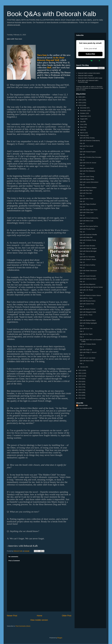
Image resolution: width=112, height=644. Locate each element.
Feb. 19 (82, 207)
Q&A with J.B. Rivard (86, 290)
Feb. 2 (82, 355)
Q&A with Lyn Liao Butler (87, 358)
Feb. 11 (82, 273)
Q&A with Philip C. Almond (88, 352)
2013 (80, 395)
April (82, 130)
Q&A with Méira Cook (86, 221)
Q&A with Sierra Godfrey (87, 265)
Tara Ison (42, 55)
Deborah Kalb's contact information (89, 73)
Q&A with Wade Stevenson (88, 271)
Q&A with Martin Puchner (88, 309)
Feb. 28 (82, 143)
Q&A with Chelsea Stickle (88, 344)
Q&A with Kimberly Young (88, 240)
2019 (80, 379)
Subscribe (90, 54)
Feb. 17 (82, 224)
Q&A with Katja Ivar (86, 350)
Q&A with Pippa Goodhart (88, 204)
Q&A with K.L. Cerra (86, 298)
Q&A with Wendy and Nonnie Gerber (91, 287)
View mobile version (39, 620)
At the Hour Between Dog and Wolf (51, 59)
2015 (80, 390)
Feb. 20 (82, 201)
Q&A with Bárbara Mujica (88, 320)
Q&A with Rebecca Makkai (88, 188)
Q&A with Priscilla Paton (87, 229)
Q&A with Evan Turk (86, 329)
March (82, 133)
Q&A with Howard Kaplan (88, 152)
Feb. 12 (82, 268)
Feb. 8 (82, 306)
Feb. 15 (82, 243)
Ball (49, 68)
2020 (80, 376)
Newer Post (12, 616)
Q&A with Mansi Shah (87, 361)
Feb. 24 (82, 166)
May (82, 127)
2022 (80, 370)
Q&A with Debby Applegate (88, 323)
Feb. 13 (82, 262)
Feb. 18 (82, 215)
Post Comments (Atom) (23, 626)
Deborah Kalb (83, 405)
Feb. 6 (82, 326)
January (83, 367)
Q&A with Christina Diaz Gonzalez (90, 157)
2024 (80, 103)
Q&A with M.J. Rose (86, 315)
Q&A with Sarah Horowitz (88, 276)
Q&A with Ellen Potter (86, 199)
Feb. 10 (82, 282)
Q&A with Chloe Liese (87, 212)
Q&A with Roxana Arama (87, 301)
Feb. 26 (82, 154)
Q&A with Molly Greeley (87, 138)
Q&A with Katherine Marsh (88, 279)
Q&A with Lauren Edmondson (89, 182)
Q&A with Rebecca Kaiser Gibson (90, 295)
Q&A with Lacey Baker (87, 168)
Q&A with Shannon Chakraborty (90, 141)
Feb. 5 (82, 331)
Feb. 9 (82, 293)
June (82, 124)
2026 (80, 97)
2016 (80, 387)
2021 (80, 373)
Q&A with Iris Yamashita (87, 257)
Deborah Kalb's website (85, 76)
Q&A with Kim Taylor (86, 334)
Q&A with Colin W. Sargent (88, 248)
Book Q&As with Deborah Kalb (51, 14)
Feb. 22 (82, 185)
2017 (80, 384)
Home (40, 616)
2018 (80, 382)
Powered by (90, 61)
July (82, 122)
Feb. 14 (82, 254)
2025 (80, 100)
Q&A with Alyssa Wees (87, 179)
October (83, 113)
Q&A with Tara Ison (86, 193)
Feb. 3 (82, 347)
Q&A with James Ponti (87, 304)
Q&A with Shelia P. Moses (88, 259)
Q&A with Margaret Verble (88, 312)
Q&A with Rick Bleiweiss (87, 171)
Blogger (60, 638)
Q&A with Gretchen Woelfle (88, 235)
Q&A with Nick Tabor (86, 190)
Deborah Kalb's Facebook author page (90, 78)
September (84, 116)
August (83, 119)
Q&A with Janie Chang (87, 177)
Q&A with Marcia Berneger (88, 251)
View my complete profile (84, 408)
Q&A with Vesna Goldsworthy (89, 218)
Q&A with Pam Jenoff (86, 146)
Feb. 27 (82, 149)
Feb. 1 (82, 364)
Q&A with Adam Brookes (87, 246)
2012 (80, 398)
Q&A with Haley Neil (86, 237)
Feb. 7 (82, 317)
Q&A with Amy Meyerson (87, 284)
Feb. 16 (82, 232)
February (83, 135)
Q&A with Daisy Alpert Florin (89, 210)
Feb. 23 (82, 174)
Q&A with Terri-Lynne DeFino (89, 226)
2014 (80, 393)
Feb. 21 (82, 196)
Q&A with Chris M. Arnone (88, 163)
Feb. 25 (82, 160)
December (84, 108)
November (84, 111)
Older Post (67, 616)
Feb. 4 (82, 337)
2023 (80, 105)
